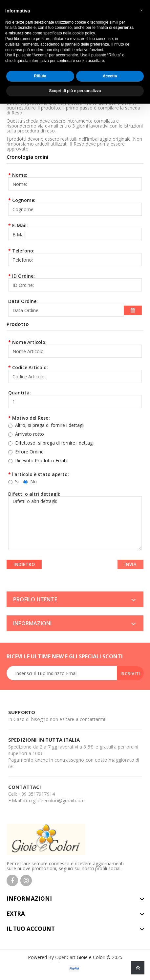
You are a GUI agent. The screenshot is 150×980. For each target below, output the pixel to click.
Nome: (20, 175)
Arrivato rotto (30, 434)
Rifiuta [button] (40, 76)
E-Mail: (20, 225)
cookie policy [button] (84, 33)
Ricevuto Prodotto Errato (42, 460)
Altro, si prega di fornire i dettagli (50, 425)
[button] (141, 10)
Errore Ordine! (30, 452)
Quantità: (20, 392)
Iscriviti (131, 673)
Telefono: (23, 250)
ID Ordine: (23, 276)
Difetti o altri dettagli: (34, 494)
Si (13, 481)
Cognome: (24, 200)
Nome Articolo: (29, 342)
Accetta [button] (110, 76)
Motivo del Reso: (31, 418)
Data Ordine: (23, 301)
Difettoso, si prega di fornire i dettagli (55, 443)
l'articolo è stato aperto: (41, 474)
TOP (138, 968)
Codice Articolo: (30, 367)
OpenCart (65, 957)
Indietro (24, 564)
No (30, 481)
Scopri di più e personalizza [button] (75, 91)
